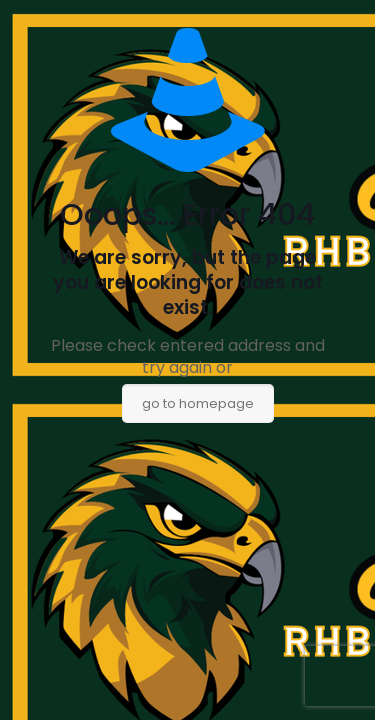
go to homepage (198, 403)
